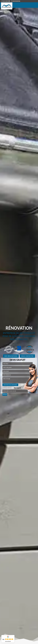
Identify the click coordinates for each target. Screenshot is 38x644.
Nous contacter (27, 356)
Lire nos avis (8, 641)
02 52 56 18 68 (6, 1)
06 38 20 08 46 (16, 1)
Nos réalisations (11, 356)
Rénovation (19, 328)
